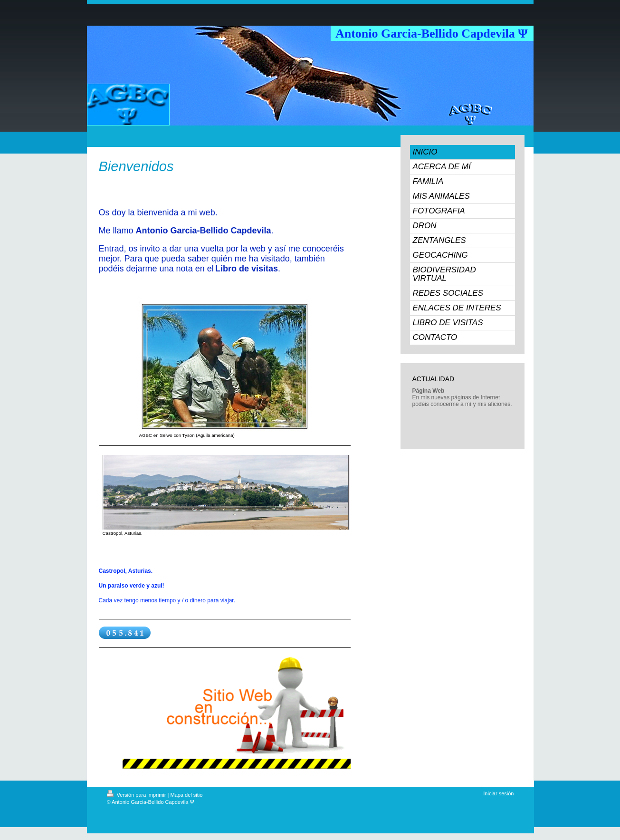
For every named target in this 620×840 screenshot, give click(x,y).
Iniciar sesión (498, 793)
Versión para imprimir (137, 795)
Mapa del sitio (186, 795)
